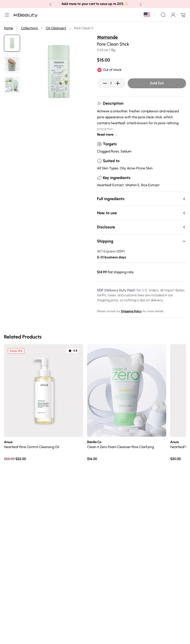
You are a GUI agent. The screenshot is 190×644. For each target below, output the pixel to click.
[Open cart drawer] (182, 15)
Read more (108, 135)
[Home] (26, 15)
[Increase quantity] (118, 83)
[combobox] (150, 15)
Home (9, 28)
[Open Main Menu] (6, 15)
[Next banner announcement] (140, 4)
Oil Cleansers (56, 28)
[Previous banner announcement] (50, 4)
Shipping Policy (131, 311)
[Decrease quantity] (105, 83)
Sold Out (157, 83)
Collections (29, 28)
